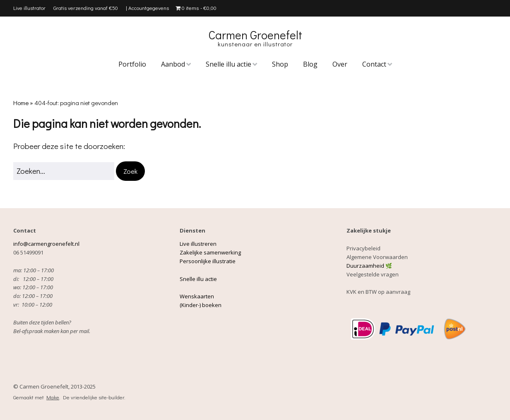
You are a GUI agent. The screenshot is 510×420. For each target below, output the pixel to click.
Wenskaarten (197, 296)
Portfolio (132, 64)
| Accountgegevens (147, 8)
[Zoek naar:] (64, 171)
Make (53, 397)
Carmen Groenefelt (255, 35)
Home (21, 103)
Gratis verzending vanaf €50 (86, 8)
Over (340, 64)
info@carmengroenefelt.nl (47, 244)
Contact (374, 64)
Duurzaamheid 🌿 (369, 266)
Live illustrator (29, 8)
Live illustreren (198, 244)
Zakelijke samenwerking (210, 252)
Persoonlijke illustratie (208, 261)
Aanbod (173, 64)
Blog (310, 64)
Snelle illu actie (229, 64)
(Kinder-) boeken (201, 305)
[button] (130, 171)
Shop (280, 64)
